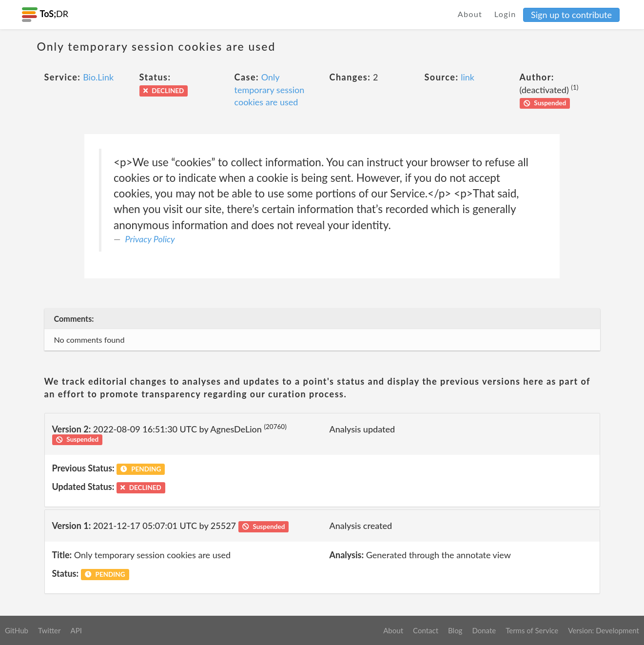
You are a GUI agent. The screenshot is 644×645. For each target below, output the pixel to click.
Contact (426, 630)
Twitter (49, 630)
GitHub (17, 630)
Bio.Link (98, 77)
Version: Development (604, 630)
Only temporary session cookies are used (270, 89)
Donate (484, 630)
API (76, 630)
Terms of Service (532, 630)
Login (505, 14)
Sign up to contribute (571, 15)
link (468, 77)
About (470, 14)
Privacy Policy (150, 239)
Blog (455, 630)
